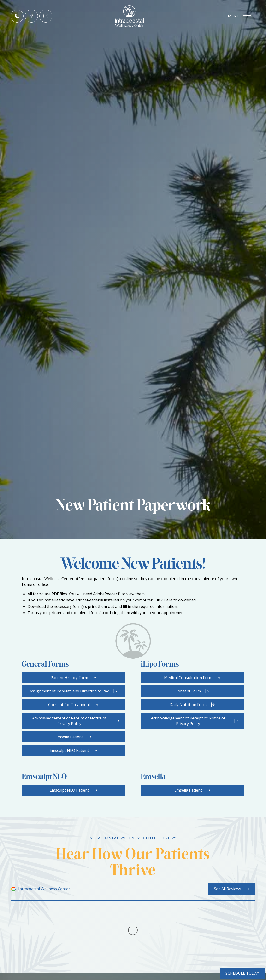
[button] (239, 16)
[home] (133, 16)
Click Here (163, 600)
